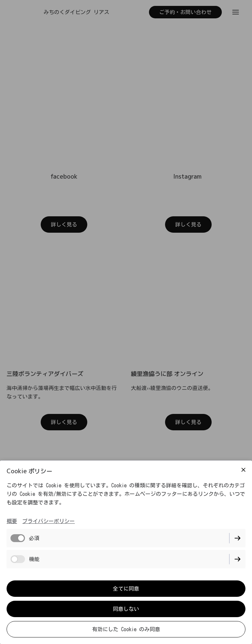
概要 (12, 521)
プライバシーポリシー (49, 521)
